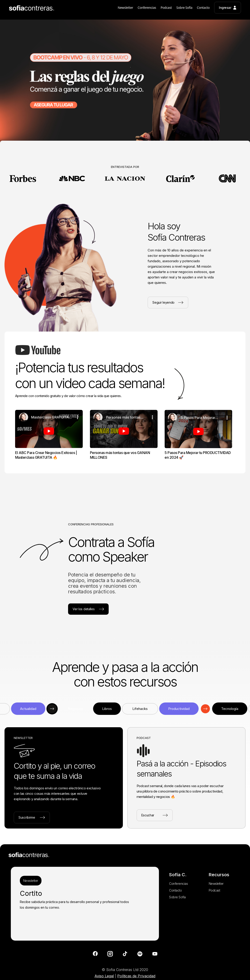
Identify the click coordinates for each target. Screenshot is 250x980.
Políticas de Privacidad (136, 976)
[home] (32, 9)
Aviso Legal (104, 976)
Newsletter (31, 881)
